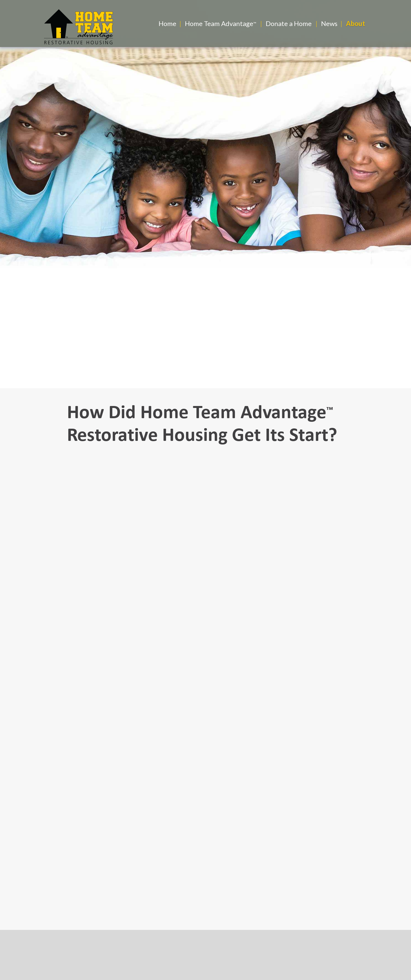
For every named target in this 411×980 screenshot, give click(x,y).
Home (167, 23)
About (356, 23)
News (329, 23)
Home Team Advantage (219, 23)
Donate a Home (289, 23)
